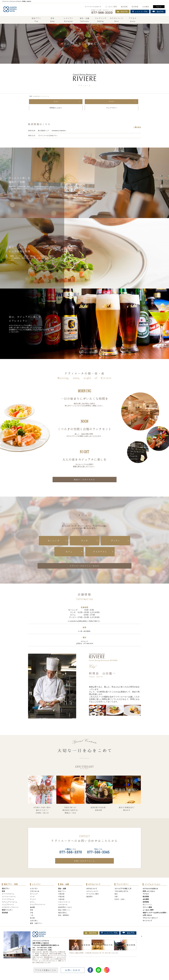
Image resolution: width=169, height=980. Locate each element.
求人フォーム (147, 905)
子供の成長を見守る (121, 891)
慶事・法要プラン (36, 924)
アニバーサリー (112, 108)
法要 (116, 897)
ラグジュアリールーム (10, 902)
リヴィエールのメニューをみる (84, 566)
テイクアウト (100, 552)
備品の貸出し (63, 913)
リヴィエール (35, 891)
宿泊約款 (5, 913)
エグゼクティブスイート (10, 907)
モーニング (54, 541)
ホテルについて (117, 20)
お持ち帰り (34, 921)
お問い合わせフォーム (84, 861)
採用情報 (135, 7)
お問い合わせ (147, 916)
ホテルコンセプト (92, 891)
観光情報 (124, 7)
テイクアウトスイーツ (38, 905)
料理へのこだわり (149, 891)
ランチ (56, 102)
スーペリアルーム (8, 894)
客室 (52, 20)
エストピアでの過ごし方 (123, 889)
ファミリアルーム (8, 899)
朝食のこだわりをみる (84, 480)
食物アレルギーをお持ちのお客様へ (155, 913)
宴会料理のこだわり (65, 907)
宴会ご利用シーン (64, 910)
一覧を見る (137, 127)
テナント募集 (147, 907)
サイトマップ (147, 921)
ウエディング (101, 20)
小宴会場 (61, 899)
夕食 (32, 913)
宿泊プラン (36, 20)
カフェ (69, 552)
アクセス (133, 20)
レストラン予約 (109, 933)
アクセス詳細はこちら (46, 970)
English (159, 7)
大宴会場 (61, 894)
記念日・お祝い (120, 899)
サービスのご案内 (92, 894)
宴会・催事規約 (64, 916)
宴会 (116, 894)
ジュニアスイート (8, 905)
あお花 (32, 907)
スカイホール (63, 905)
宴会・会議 (84, 20)
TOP (31, 96)
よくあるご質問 (111, 7)
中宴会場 (61, 897)
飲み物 (32, 918)
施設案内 (89, 897)
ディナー (111, 102)
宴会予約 (128, 933)
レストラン (68, 20)
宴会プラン (62, 891)
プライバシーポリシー (150, 918)
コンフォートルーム (9, 897)
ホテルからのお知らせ (93, 7)
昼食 (32, 910)
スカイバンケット (64, 902)
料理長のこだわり (56, 108)
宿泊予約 (122, 12)
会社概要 (146, 7)
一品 (32, 916)
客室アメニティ (7, 910)
